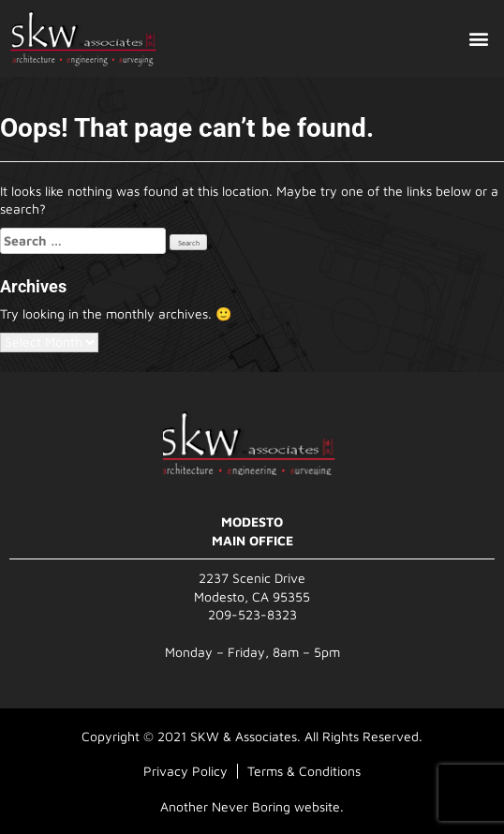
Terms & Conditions (304, 771)
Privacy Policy (185, 771)
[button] (479, 39)
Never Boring (251, 806)
